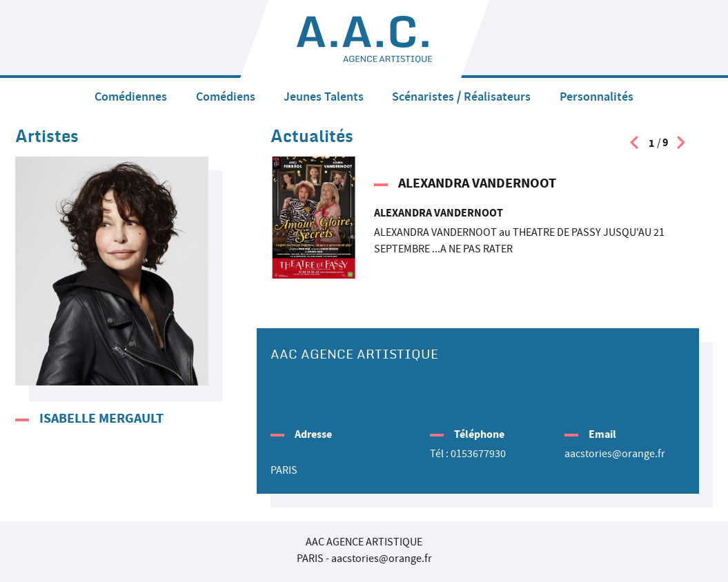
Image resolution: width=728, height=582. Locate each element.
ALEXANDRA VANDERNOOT (477, 183)
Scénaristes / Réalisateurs (461, 97)
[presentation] (634, 146)
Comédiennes (131, 97)
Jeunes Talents (324, 97)
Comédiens (226, 97)
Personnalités (597, 97)
